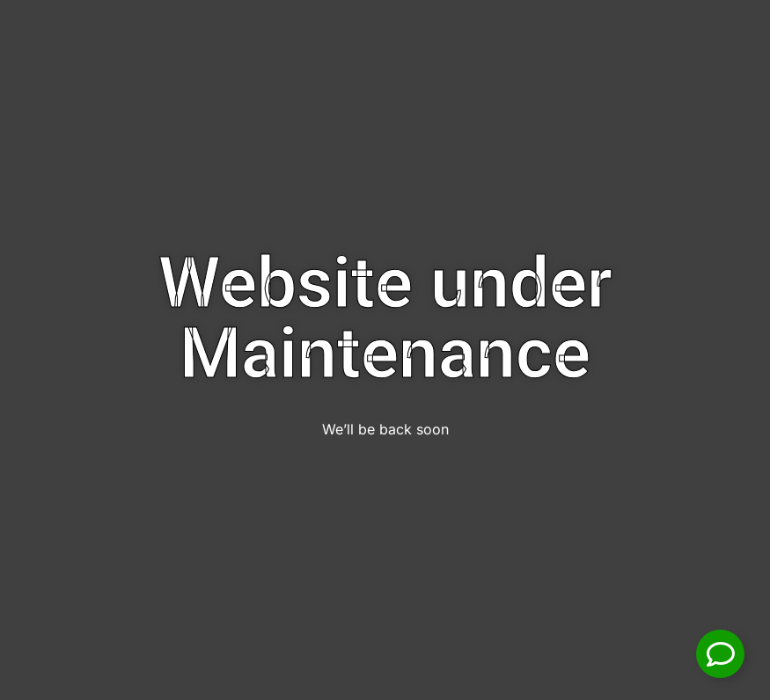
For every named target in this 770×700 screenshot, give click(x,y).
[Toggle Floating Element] (720, 654)
